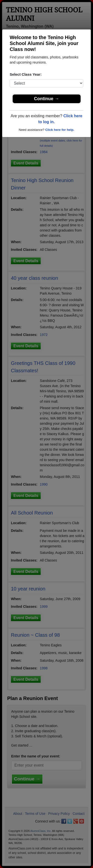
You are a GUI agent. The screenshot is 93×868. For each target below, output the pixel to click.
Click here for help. (60, 130)
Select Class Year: (26, 74)
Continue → (46, 99)
